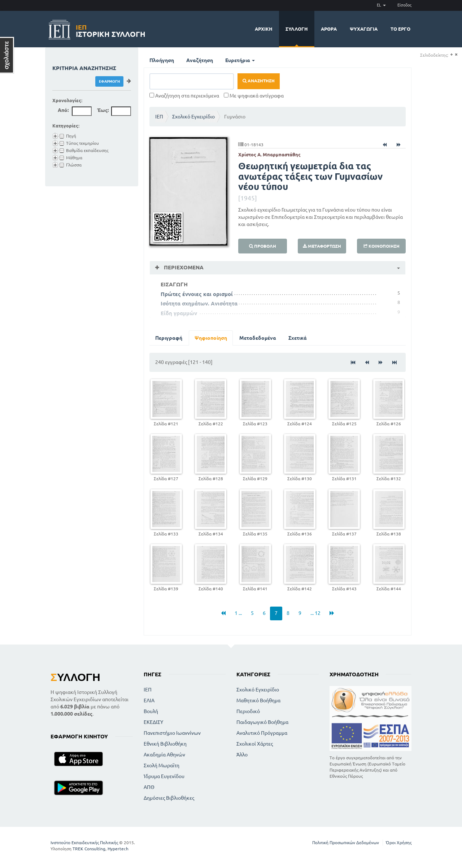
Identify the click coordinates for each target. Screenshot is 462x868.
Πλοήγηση (162, 60)
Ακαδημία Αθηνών (164, 755)
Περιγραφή (169, 338)
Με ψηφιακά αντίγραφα (254, 96)
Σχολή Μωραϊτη (162, 765)
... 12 (315, 613)
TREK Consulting (89, 849)
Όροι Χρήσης (399, 843)
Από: (63, 110)
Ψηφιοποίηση (211, 338)
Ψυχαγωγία (364, 29)
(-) (456, 55)
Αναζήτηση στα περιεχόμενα (184, 96)
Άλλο (242, 755)
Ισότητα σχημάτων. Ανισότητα (199, 303)
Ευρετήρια (240, 60)
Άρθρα (329, 29)
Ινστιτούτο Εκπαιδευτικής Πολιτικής (84, 843)
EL (381, 5)
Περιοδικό (248, 711)
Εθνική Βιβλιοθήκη (165, 744)
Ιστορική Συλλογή (111, 30)
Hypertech (118, 849)
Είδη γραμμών (179, 313)
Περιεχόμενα (183, 267)
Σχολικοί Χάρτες (255, 744)
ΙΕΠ (159, 117)
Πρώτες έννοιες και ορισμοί (197, 294)
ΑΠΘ (149, 787)
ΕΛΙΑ (149, 700)
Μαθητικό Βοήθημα (258, 700)
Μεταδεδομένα (258, 338)
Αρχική (264, 29)
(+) (451, 55)
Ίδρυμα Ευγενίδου (164, 776)
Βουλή (151, 711)
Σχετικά (298, 338)
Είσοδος (404, 5)
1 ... (238, 613)
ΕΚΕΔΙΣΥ (153, 722)
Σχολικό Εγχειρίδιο (193, 117)
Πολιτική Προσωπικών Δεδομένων (346, 843)
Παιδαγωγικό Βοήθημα (262, 722)
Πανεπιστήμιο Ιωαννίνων (172, 733)
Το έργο (400, 29)
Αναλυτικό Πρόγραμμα (262, 733)
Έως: (103, 110)
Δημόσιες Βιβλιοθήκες (169, 798)
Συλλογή (297, 29)
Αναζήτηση (200, 60)
